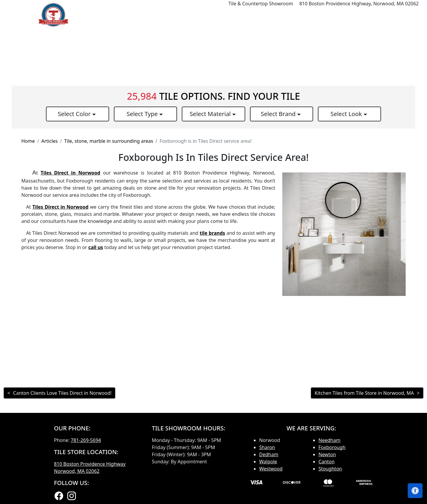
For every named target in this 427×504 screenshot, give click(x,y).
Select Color (75, 114)
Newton (327, 454)
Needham (329, 440)
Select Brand (279, 114)
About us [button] (371, 15)
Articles (49, 141)
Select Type (143, 114)
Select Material (211, 114)
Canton (326, 462)
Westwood (271, 469)
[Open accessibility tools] (415, 491)
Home (210, 15)
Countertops (274, 15)
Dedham (269, 454)
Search (344, 15)
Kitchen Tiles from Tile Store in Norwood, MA (364, 393)
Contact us (407, 15)
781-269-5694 (86, 440)
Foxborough (332, 447)
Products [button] (237, 15)
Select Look (347, 114)
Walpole (268, 462)
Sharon (267, 447)
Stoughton (330, 469)
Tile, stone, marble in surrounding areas (109, 141)
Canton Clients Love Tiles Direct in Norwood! (62, 393)
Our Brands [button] (310, 15)
